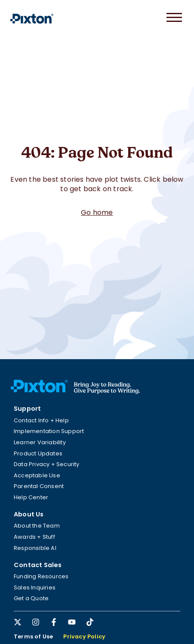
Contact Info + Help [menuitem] (41, 420)
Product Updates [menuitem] (38, 453)
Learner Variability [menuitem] (40, 442)
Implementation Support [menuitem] (49, 431)
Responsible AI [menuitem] (35, 548)
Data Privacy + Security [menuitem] (47, 464)
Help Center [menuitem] (31, 497)
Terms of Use (33, 636)
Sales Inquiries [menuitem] (35, 588)
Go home (97, 212)
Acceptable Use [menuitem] (37, 475)
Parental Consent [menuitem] (39, 486)
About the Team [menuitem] (37, 526)
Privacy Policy (84, 636)
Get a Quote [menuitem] (31, 598)
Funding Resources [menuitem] (41, 576)
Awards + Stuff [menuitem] (34, 537)
